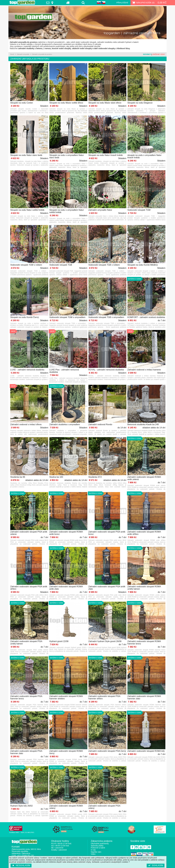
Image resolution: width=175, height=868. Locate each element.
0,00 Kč (162, 3)
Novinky (147, 54)
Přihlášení (122, 3)
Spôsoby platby (97, 846)
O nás (93, 850)
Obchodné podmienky (100, 844)
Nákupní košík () (143, 3)
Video (93, 854)
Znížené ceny (159, 54)
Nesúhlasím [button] (21, 865)
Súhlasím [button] (156, 865)
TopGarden (22, 3)
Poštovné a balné (98, 848)
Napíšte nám (96, 852)
